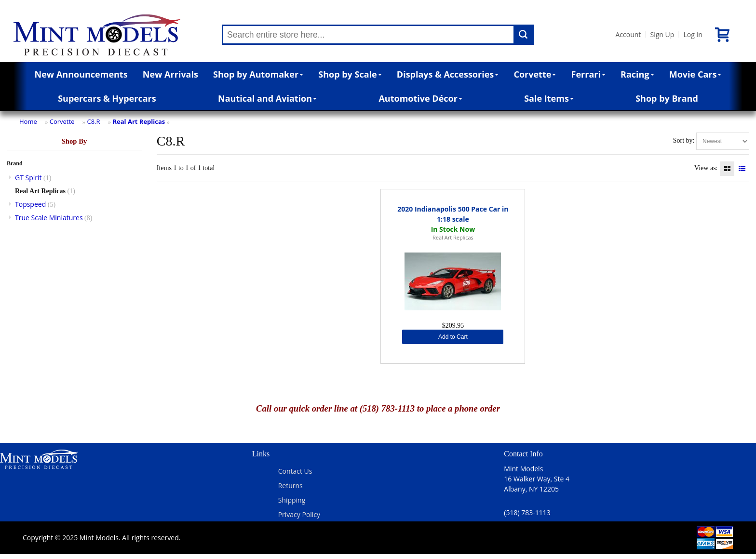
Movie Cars (695, 74)
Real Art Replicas (139, 121)
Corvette (535, 74)
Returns (290, 486)
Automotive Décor (420, 98)
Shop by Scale (350, 74)
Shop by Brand (667, 98)
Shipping (292, 500)
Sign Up (662, 34)
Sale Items (549, 98)
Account (628, 34)
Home (28, 121)
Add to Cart (453, 337)
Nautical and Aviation (267, 98)
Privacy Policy (299, 514)
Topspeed (30, 204)
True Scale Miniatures (49, 218)
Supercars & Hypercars (107, 98)
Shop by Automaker (258, 74)
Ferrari (588, 74)
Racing (637, 74)
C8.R (93, 121)
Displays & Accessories (448, 74)
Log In (693, 34)
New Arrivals (170, 74)
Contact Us (295, 471)
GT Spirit (28, 178)
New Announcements (81, 74)
